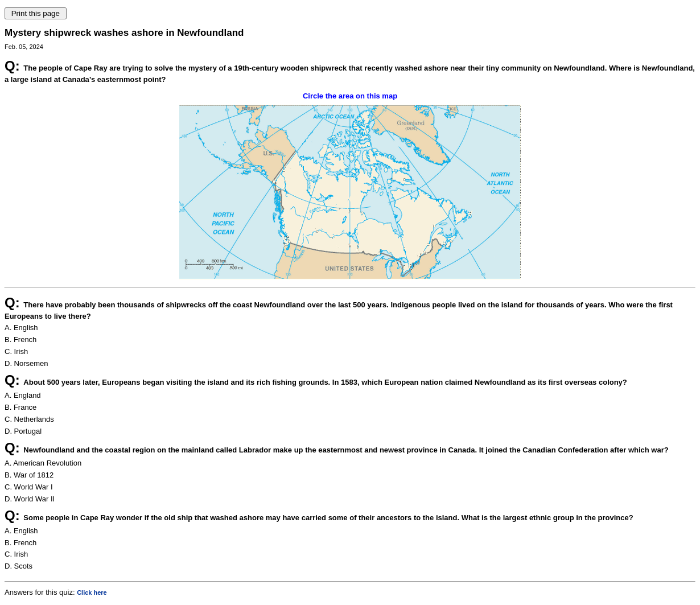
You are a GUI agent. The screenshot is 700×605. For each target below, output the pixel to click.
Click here (92, 592)
